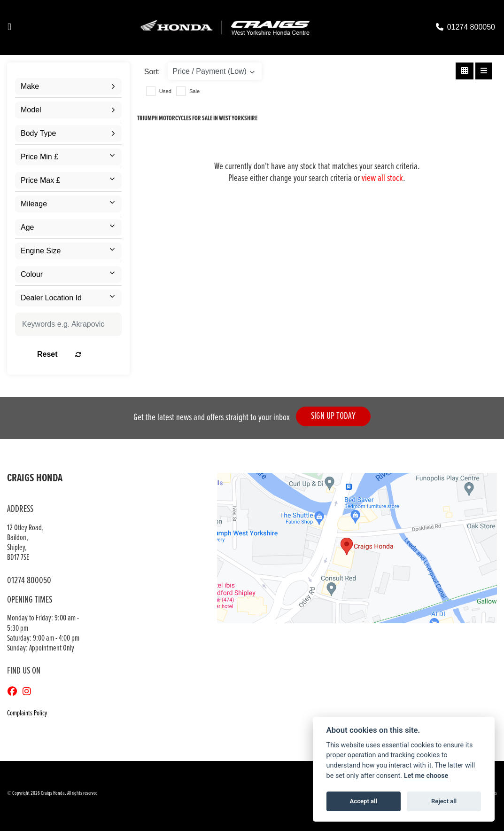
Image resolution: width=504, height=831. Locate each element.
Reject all (444, 801)
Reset (84, 354)
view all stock (382, 178)
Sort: (152, 72)
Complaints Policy (27, 713)
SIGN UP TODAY (337, 418)
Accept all (364, 801)
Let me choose (426, 776)
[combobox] (68, 86)
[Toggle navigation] (9, 27)
